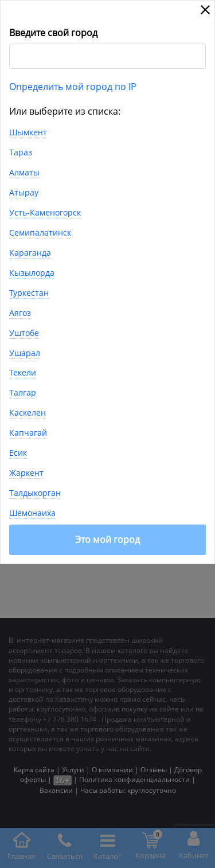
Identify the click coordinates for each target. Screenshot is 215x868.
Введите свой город (53, 33)
